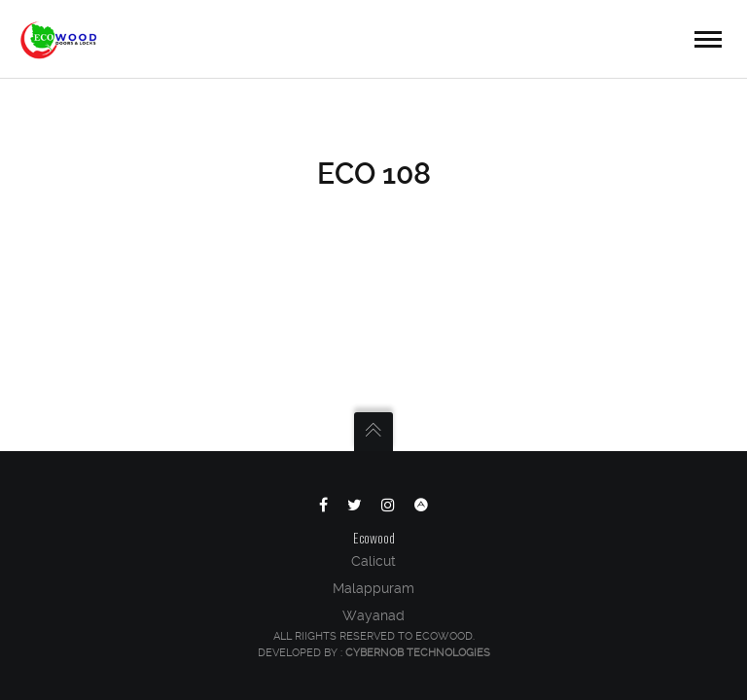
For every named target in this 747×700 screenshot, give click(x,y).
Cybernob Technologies (418, 653)
